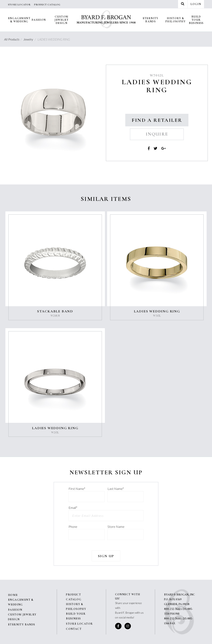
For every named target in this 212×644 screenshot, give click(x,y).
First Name (77, 489)
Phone (73, 527)
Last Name (116, 489)
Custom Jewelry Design (62, 20)
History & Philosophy (176, 20)
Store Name (116, 527)
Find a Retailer (157, 120)
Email (73, 508)
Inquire (157, 134)
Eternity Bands (151, 20)
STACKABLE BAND (55, 311)
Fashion (39, 20)
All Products (13, 39)
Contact (74, 629)
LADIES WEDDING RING (157, 311)
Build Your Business (196, 20)
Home (13, 595)
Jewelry (30, 39)
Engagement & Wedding (19, 20)
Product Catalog (47, 5)
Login (196, 4)
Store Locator (19, 5)
